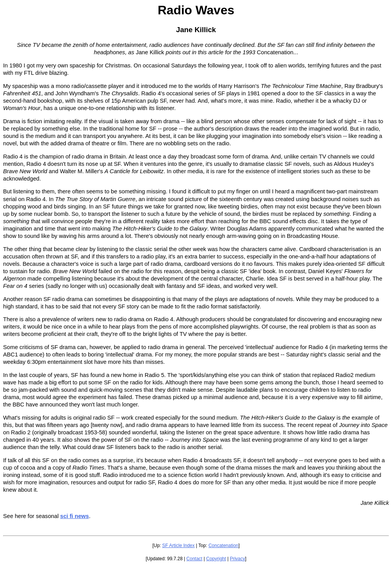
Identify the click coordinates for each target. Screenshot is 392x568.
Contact (194, 559)
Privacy (237, 559)
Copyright (216, 559)
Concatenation (223, 546)
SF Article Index (178, 546)
